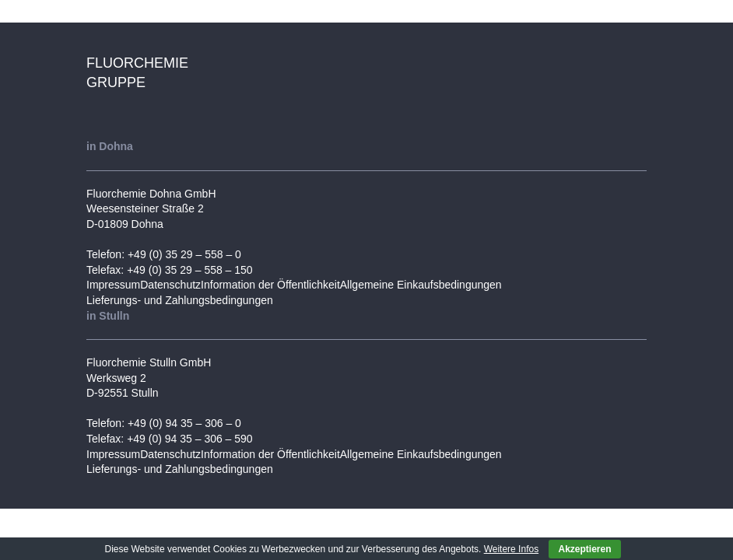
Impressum (113, 285)
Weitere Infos (511, 549)
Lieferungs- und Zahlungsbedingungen (180, 300)
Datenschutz (170, 285)
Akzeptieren (584, 549)
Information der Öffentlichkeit (270, 285)
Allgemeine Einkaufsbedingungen (421, 285)
